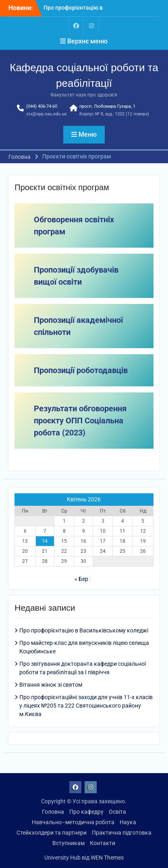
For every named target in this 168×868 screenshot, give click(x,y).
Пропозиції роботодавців (81, 370)
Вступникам (68, 843)
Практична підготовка (122, 833)
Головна (53, 812)
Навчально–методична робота (73, 822)
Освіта (117, 812)
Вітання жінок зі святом (51, 685)
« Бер (81, 579)
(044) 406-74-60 (42, 106)
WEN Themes (107, 858)
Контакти (103, 843)
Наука (128, 822)
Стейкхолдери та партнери (52, 833)
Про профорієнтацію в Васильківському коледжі (84, 630)
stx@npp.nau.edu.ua (46, 114)
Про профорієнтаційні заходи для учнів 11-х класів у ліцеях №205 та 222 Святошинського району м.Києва (86, 706)
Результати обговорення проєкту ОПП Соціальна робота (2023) (80, 421)
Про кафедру (86, 812)
